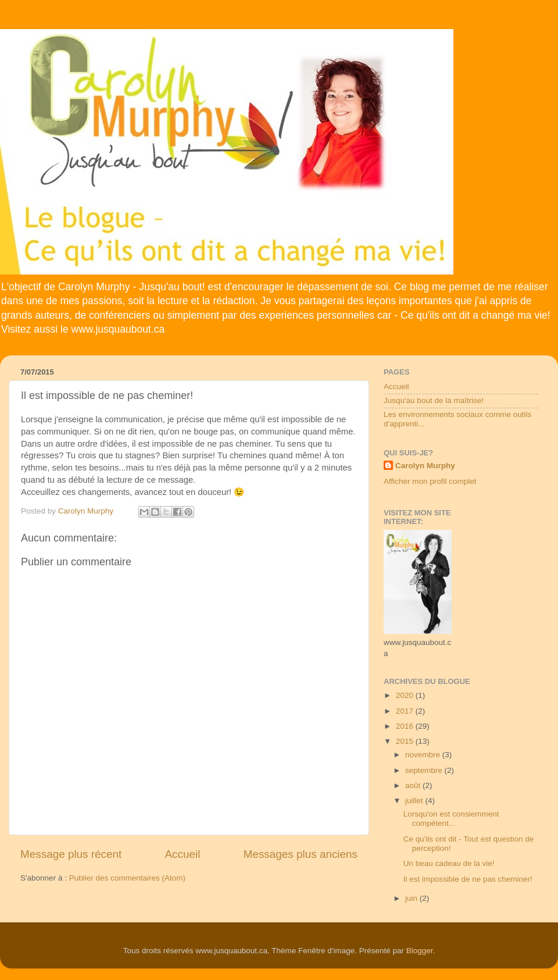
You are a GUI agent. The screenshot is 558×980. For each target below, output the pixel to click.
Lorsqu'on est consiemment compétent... (451, 819)
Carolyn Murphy (425, 466)
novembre (424, 755)
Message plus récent (71, 854)
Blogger (420, 951)
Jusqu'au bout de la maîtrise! (434, 400)
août (414, 785)
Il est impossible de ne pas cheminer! (468, 879)
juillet (415, 801)
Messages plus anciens (301, 854)
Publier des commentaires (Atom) (127, 878)
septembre (425, 770)
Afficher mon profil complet (430, 481)
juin (412, 898)
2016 (406, 726)
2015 (406, 741)
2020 (406, 695)
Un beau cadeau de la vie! (449, 863)
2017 (406, 711)
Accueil (183, 854)
